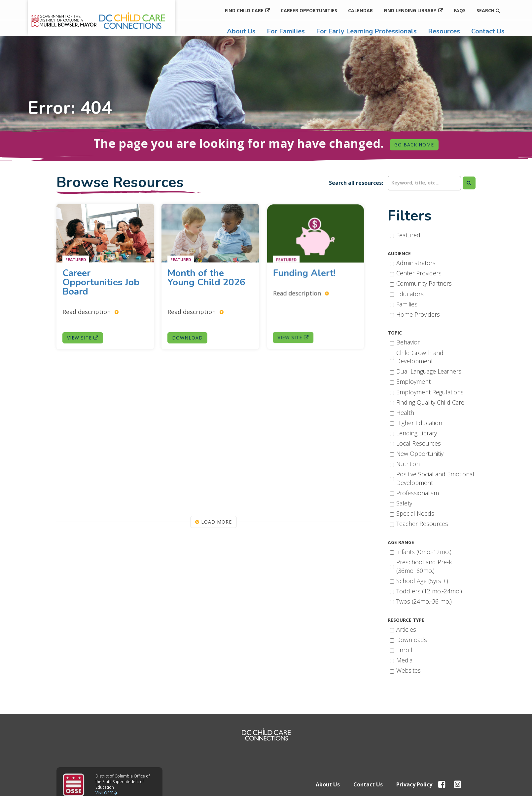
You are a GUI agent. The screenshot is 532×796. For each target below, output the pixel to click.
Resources (444, 31)
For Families (286, 31)
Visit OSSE (106, 793)
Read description (91, 310)
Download (191, 329)
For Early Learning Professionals (366, 31)
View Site (84, 335)
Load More (213, 522)
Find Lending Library (410, 10)
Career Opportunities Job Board (101, 282)
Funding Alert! (311, 274)
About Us (241, 31)
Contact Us (488, 31)
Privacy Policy (414, 784)
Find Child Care (244, 10)
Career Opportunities (309, 10)
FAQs (460, 10)
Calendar (360, 10)
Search (488, 10)
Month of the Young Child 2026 (207, 280)
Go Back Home (414, 145)
